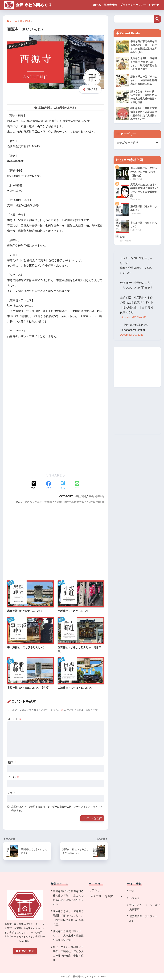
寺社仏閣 (81, 496)
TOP (132, 891)
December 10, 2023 (132, 335)
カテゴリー (96, 890)
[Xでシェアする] (34, 485)
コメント (15, 719)
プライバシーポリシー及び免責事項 (145, 907)
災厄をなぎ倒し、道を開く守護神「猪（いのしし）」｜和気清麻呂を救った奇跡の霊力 (68, 918)
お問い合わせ (25, 951)
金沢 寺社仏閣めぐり (28, 5)
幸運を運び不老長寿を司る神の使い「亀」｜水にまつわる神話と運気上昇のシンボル (68, 898)
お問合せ (154, 5)
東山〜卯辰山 (96, 496)
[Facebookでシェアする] (49, 485)
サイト (11, 792)
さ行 (30, 502)
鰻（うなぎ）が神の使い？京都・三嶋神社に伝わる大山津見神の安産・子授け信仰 (68, 954)
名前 (12, 762)
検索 (157, 19)
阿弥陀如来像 (96, 502)
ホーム (97, 5)
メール (13, 777)
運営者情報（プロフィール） (143, 918)
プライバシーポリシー (133, 5)
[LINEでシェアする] (77, 485)
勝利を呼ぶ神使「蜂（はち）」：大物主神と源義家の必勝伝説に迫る (68, 936)
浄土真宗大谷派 (75, 502)
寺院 (59, 502)
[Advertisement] (56, 444)
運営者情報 (111, 5)
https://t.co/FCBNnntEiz (134, 317)
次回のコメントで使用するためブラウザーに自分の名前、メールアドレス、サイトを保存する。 (57, 809)
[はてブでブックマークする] (63, 485)
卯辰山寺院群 (44, 502)
